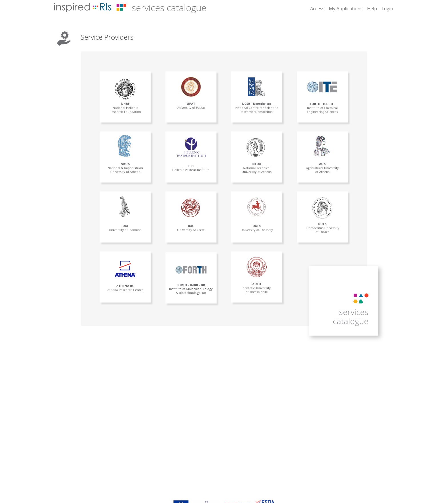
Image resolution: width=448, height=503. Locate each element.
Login (387, 9)
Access (317, 9)
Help (372, 9)
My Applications (346, 9)
